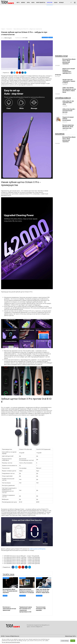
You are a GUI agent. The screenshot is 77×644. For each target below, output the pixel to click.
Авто (18, 2)
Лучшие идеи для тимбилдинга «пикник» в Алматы (69, 81)
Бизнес (23, 2)
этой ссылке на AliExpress (37, 549)
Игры (28, 2)
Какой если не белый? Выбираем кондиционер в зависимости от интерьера (65, 72)
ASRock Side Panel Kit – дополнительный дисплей (69, 111)
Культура (50, 2)
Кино (33, 2)
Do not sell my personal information (11, 642)
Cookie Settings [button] (65, 641)
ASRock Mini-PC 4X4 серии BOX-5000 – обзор (68, 103)
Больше (61, 2)
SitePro (74, 636)
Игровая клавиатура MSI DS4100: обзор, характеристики (68, 127)
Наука (56, 2)
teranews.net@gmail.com (37, 627)
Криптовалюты (41, 2)
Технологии (45, 37)
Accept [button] (73, 641)
